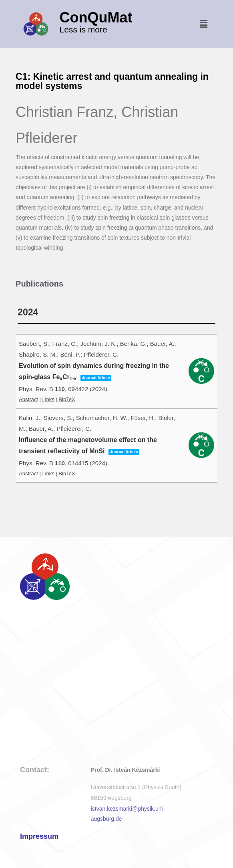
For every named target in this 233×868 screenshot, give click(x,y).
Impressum (39, 836)
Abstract (28, 399)
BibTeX (67, 399)
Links (48, 399)
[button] (203, 24)
